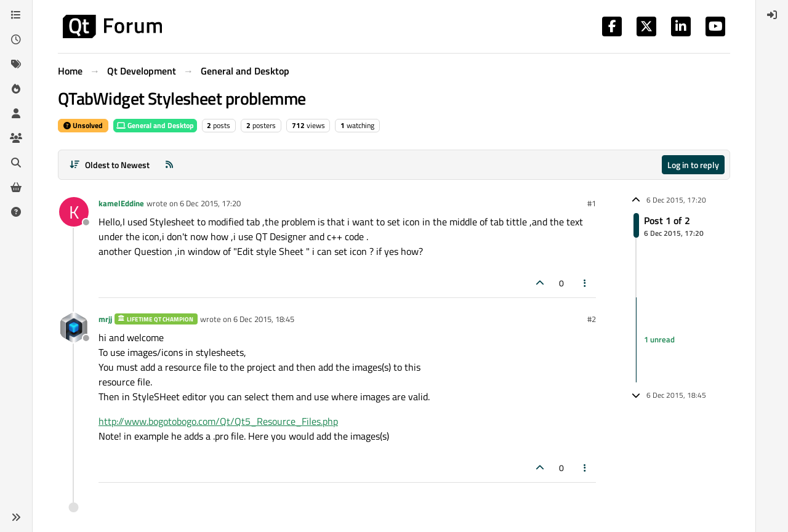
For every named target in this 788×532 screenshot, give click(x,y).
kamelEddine (121, 203)
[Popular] (16, 89)
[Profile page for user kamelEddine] (74, 212)
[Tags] (16, 64)
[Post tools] (585, 283)
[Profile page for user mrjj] (74, 328)
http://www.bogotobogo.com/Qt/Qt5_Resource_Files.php (218, 421)
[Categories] (16, 15)
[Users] (16, 113)
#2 (592, 319)
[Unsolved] (16, 212)
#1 (592, 203)
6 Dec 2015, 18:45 (264, 319)
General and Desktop (155, 125)
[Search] (16, 163)
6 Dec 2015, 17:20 (210, 203)
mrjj (105, 319)
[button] (16, 517)
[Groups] (16, 138)
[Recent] (16, 39)
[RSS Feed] (169, 165)
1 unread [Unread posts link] (659, 339)
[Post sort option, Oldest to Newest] (109, 165)
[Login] (772, 15)
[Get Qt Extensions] (16, 187)
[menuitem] (772, 15)
